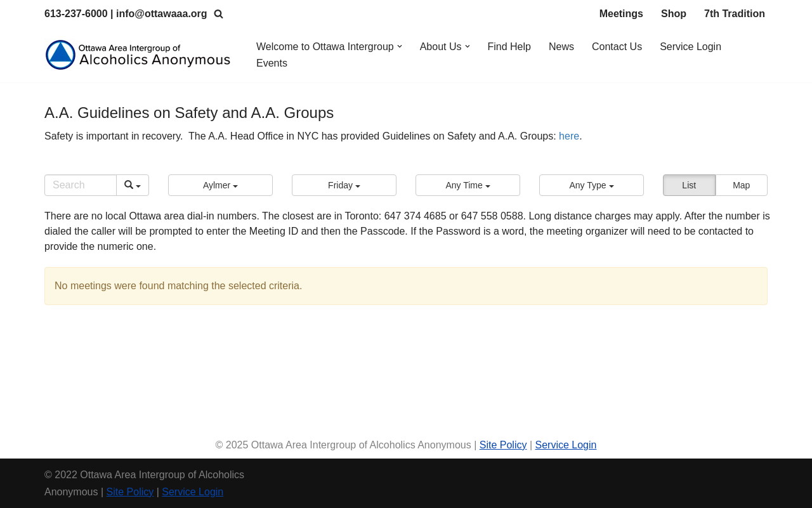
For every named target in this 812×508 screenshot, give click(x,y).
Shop (674, 14)
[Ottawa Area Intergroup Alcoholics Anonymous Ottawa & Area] (140, 55)
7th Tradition (735, 14)
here (569, 136)
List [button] (689, 185)
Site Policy (503, 445)
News (561, 47)
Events (272, 63)
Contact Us (617, 47)
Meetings (621, 14)
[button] (400, 46)
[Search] (219, 14)
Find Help (509, 47)
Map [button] (741, 185)
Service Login (691, 47)
